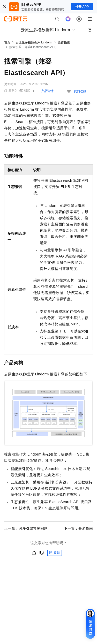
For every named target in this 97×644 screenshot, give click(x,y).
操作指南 (64, 42)
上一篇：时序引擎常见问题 (26, 528)
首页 (7, 42)
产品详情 (47, 91)
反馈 (55, 553)
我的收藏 (80, 91)
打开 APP (82, 7)
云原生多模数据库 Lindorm (34, 42)
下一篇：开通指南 (78, 528)
